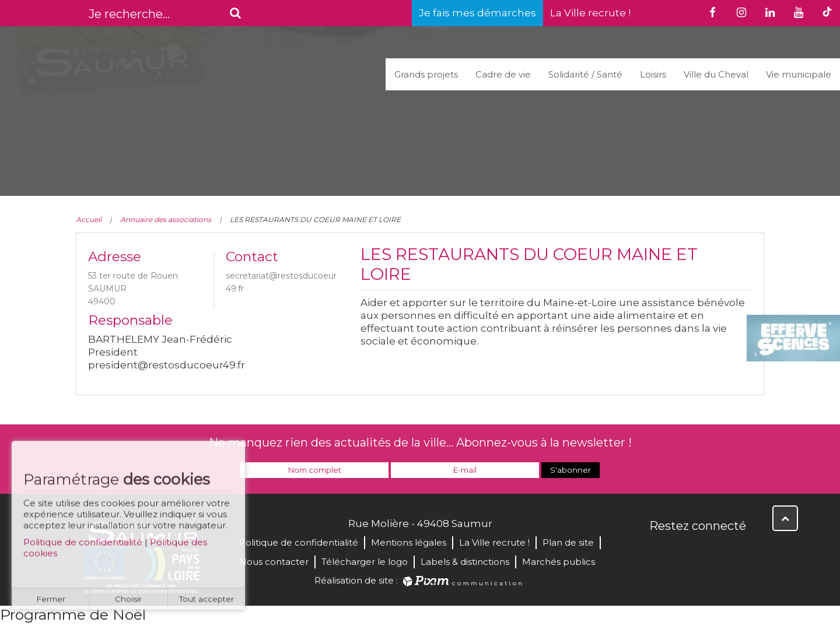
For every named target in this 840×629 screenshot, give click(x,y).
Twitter (685, 551)
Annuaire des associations (166, 219)
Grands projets (426, 74)
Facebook (659, 551)
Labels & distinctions (465, 562)
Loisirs (653, 74)
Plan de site (568, 542)
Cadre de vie (503, 74)
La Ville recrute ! (590, 13)
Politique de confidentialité (83, 547)
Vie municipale (799, 74)
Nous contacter (274, 562)
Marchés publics (559, 562)
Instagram (736, 551)
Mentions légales (409, 542)
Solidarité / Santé (585, 74)
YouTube (710, 551)
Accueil (89, 219)
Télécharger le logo (365, 562)
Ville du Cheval (716, 74)
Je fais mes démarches (477, 13)
